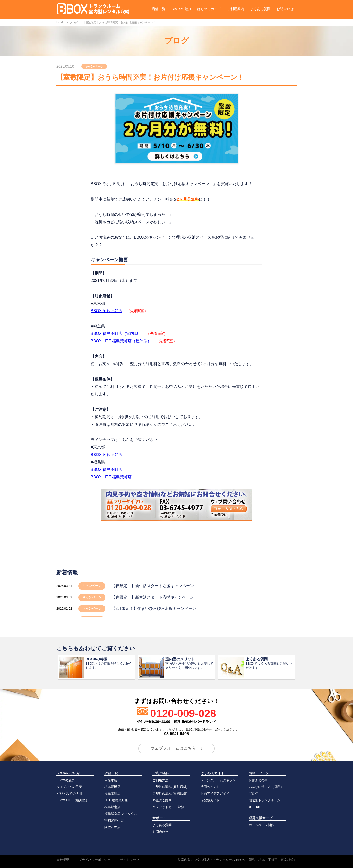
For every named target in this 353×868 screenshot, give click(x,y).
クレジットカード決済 (168, 807)
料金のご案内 (162, 801)
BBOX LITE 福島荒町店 (111, 477)
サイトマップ (130, 860)
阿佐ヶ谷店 (112, 828)
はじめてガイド (209, 9)
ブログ (253, 794)
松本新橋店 (112, 787)
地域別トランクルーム (265, 801)
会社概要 (63, 860)
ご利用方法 (160, 781)
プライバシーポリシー (95, 860)
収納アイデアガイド (215, 794)
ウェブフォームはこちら (173, 749)
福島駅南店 (112, 807)
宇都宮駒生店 (114, 821)
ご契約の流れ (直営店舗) (170, 787)
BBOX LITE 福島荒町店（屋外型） (121, 341)
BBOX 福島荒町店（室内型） (116, 334)
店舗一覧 (159, 9)
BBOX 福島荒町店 (107, 470)
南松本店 (111, 781)
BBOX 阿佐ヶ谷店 (107, 311)
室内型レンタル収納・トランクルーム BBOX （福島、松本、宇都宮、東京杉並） (239, 860)
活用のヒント (210, 787)
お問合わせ (285, 9)
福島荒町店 (112, 794)
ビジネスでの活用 (69, 794)
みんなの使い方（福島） (266, 787)
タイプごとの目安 (69, 787)
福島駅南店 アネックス (121, 814)
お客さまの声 (258, 781)
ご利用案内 (236, 9)
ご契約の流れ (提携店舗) (170, 794)
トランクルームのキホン (218, 781)
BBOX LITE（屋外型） (73, 801)
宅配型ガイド (210, 801)
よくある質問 (260, 9)
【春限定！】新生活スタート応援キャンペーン (153, 586)
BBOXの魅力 (181, 9)
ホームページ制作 (261, 825)
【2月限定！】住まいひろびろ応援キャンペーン (154, 609)
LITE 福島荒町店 (116, 801)
